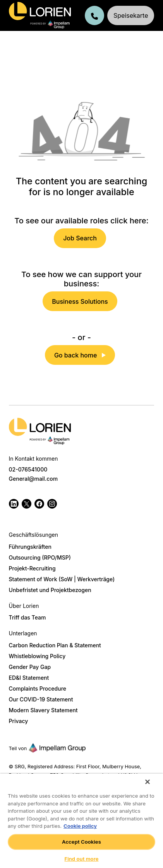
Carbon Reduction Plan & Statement (55, 645)
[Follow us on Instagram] (52, 504)
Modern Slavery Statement (43, 710)
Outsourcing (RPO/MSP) (40, 557)
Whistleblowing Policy (37, 656)
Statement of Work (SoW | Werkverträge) (62, 579)
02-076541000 (28, 469)
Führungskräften (30, 547)
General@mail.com (33, 479)
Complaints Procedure (38, 688)
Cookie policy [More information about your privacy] (80, 826)
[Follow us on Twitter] (27, 504)
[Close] (148, 782)
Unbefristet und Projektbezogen (50, 590)
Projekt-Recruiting (32, 568)
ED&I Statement (29, 678)
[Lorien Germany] (40, 15)
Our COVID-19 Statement (41, 699)
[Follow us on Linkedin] (14, 504)
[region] (81, 821)
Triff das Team (27, 617)
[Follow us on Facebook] (39, 504)
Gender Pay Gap (30, 667)
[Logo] (40, 431)
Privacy (19, 721)
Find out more (81, 859)
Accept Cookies (81, 842)
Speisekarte (131, 15)
